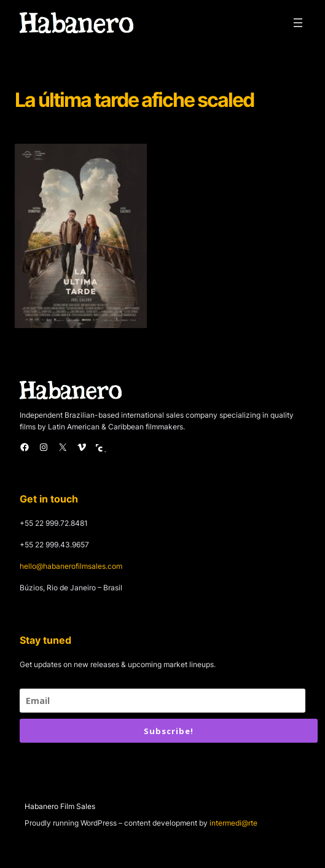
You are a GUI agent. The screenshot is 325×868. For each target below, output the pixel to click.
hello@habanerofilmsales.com (71, 566)
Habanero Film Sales (60, 806)
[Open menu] (298, 23)
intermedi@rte (233, 823)
